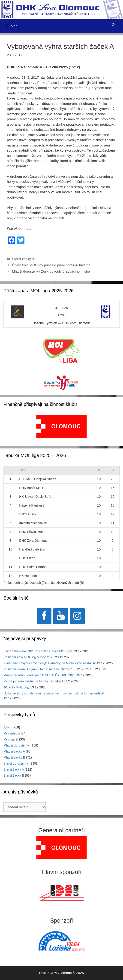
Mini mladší (12, 733)
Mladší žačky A (14, 751)
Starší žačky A (14, 769)
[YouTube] (61, 616)
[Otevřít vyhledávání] (114, 25)
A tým (7, 727)
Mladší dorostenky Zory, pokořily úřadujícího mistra (51, 271)
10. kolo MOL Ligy (16, 687)
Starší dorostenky (16, 763)
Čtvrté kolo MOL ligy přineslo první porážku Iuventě (51, 265)
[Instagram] (77, 616)
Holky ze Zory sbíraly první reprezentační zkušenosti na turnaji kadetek (54, 693)
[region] (61, 429)
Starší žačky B (23, 259)
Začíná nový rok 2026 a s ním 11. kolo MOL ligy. (38, 651)
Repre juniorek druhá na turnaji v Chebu (32, 681)
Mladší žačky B (14, 757)
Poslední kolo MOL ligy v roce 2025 (29, 657)
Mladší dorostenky (17, 745)
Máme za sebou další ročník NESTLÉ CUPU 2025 (39, 675)
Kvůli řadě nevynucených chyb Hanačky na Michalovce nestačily (49, 663)
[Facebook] (44, 616)
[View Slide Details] (61, 426)
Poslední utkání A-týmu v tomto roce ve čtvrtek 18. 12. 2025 (46, 669)
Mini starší (11, 739)
